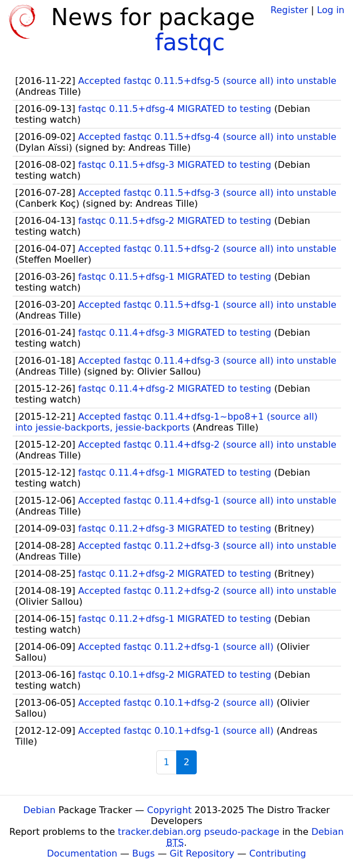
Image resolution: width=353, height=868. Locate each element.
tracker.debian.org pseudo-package (199, 832)
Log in (331, 10)
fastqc (190, 42)
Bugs (144, 853)
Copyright (169, 810)
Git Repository (202, 853)
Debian (40, 810)
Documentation (82, 853)
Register (289, 10)
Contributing (278, 853)
